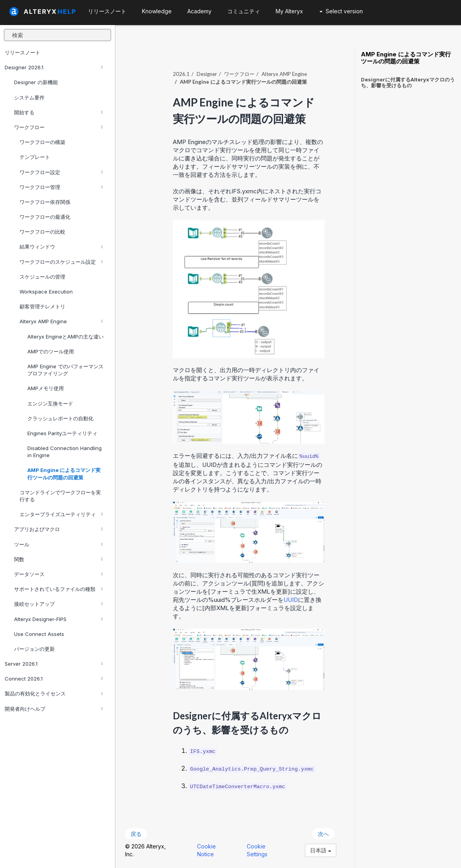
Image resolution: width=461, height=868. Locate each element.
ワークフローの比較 (42, 232)
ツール (58, 544)
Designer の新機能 (36, 82)
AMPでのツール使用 (51, 351)
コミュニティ (244, 11)
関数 (58, 559)
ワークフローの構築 (42, 142)
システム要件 (29, 97)
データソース (58, 574)
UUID (291, 600)
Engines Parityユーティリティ (62, 433)
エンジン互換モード (50, 403)
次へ (323, 834)
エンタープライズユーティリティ (61, 514)
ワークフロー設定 (61, 172)
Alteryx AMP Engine (61, 321)
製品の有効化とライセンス (54, 693)
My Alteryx (289, 11)
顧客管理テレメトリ (42, 306)
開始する (58, 112)
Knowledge (157, 11)
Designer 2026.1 (54, 67)
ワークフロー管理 (61, 187)
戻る (136, 834)
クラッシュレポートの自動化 (60, 418)
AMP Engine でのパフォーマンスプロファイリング (65, 370)
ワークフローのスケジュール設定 (61, 262)
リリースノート (22, 52)
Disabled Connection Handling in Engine (65, 452)
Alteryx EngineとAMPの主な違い (65, 337)
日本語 (321, 850)
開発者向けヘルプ (54, 709)
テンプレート (35, 157)
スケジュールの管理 (42, 277)
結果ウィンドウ (61, 247)
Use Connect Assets (39, 634)
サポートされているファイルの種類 (58, 589)
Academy (199, 11)
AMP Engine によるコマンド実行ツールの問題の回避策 (64, 474)
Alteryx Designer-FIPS (58, 619)
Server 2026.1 (54, 664)
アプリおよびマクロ (58, 529)
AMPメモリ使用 (46, 388)
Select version (341, 11)
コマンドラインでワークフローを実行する (60, 496)
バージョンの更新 (34, 649)
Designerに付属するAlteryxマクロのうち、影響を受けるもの (408, 82)
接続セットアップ (58, 604)
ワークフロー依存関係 (45, 202)
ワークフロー (58, 127)
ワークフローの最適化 (45, 217)
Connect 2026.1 (54, 679)
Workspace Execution (46, 292)
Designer (207, 74)
